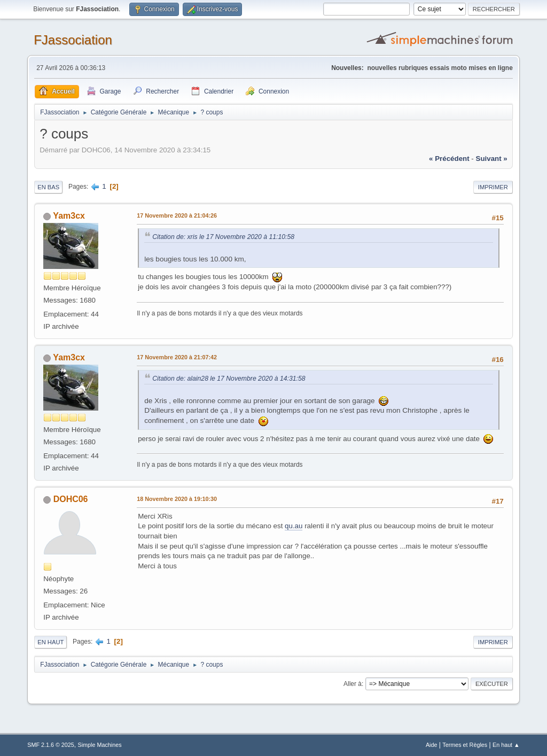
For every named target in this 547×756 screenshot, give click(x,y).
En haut (50, 642)
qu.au (294, 526)
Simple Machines (100, 745)
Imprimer (493, 187)
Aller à (353, 684)
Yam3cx (69, 216)
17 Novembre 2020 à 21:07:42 (177, 357)
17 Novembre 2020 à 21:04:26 (177, 215)
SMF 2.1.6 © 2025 (51, 745)
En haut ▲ (506, 745)
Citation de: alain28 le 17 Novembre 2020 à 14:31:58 (229, 379)
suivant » (492, 159)
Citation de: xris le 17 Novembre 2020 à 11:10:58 (223, 237)
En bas (48, 187)
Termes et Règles (465, 745)
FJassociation (73, 40)
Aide (432, 745)
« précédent (449, 159)
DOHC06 (71, 499)
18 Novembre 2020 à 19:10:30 (177, 499)
